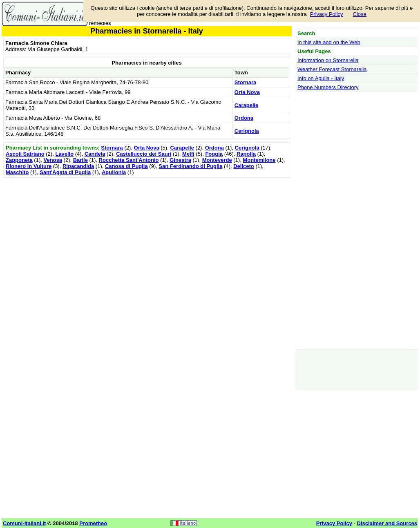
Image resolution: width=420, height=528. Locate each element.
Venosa (53, 160)
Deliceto (244, 166)
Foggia (214, 154)
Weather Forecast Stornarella (332, 69)
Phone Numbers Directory (328, 87)
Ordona (244, 118)
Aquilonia (114, 172)
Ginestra (180, 160)
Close (360, 14)
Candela (95, 154)
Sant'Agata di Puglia (65, 172)
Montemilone (259, 160)
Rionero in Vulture (29, 166)
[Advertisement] (147, 237)
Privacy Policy (327, 14)
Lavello (64, 154)
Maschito (17, 172)
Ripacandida (78, 166)
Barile (80, 160)
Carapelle (247, 105)
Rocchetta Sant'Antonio (129, 160)
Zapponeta (19, 160)
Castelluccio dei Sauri (144, 154)
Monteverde (217, 160)
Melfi (188, 154)
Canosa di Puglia (126, 166)
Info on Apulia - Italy (321, 78)
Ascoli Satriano (25, 154)
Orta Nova (247, 92)
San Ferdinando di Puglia (190, 166)
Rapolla (246, 154)
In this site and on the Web (329, 42)
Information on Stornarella (328, 60)
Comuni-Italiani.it (24, 523)
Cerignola (247, 131)
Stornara (245, 82)
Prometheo (93, 523)
